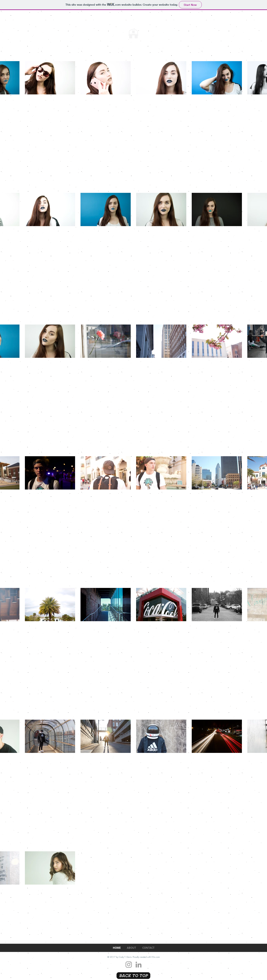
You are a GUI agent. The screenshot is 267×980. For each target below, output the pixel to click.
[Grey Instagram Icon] (129, 965)
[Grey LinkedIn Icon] (139, 965)
